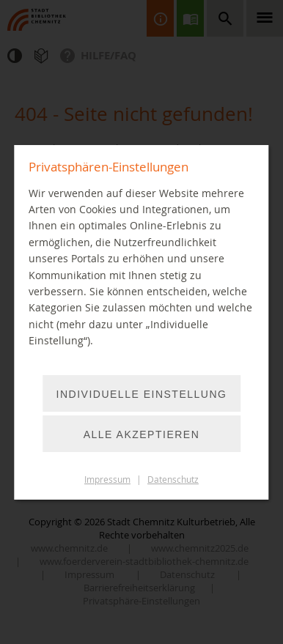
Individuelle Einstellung (142, 394)
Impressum (107, 480)
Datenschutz (173, 480)
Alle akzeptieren (142, 434)
